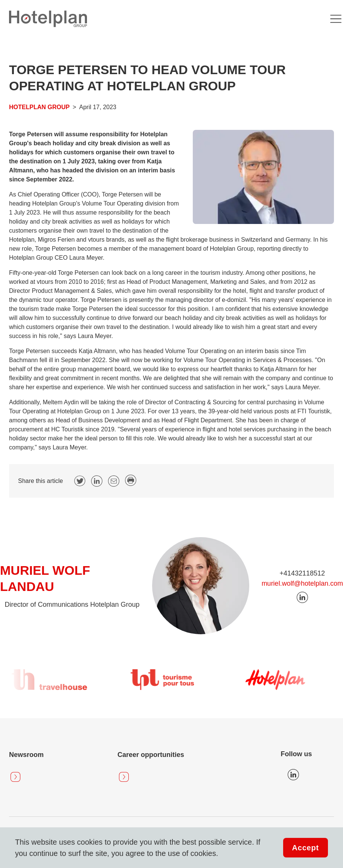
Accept (306, 848)
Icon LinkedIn (293, 775)
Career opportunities (151, 755)
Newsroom (26, 755)
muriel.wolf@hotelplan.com (302, 583)
